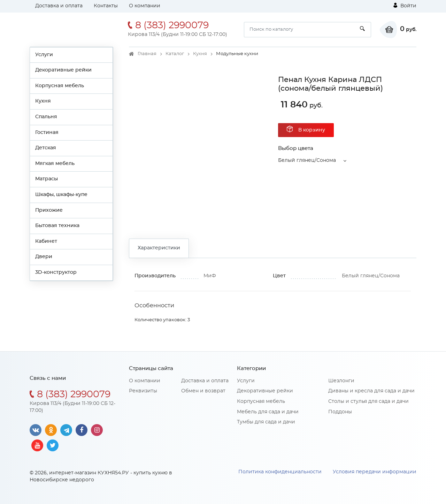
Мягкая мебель (55, 164)
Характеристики (159, 248)
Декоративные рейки (63, 70)
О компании (145, 6)
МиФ (210, 276)
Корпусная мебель (60, 86)
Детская (46, 148)
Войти (405, 6)
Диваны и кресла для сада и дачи (371, 391)
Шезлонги (341, 381)
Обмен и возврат (203, 391)
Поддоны (340, 412)
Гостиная (47, 133)
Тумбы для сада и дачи (266, 422)
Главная (147, 54)
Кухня (43, 101)
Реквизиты (143, 391)
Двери (44, 257)
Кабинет (46, 241)
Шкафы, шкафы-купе (61, 195)
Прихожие (49, 210)
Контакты (106, 6)
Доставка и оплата (59, 6)
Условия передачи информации (375, 472)
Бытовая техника (57, 226)
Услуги (44, 55)
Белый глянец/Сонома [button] (307, 160)
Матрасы (47, 179)
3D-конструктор (56, 272)
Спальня (46, 117)
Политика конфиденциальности (280, 472)
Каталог (175, 54)
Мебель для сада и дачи (268, 412)
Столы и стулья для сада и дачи (368, 401)
